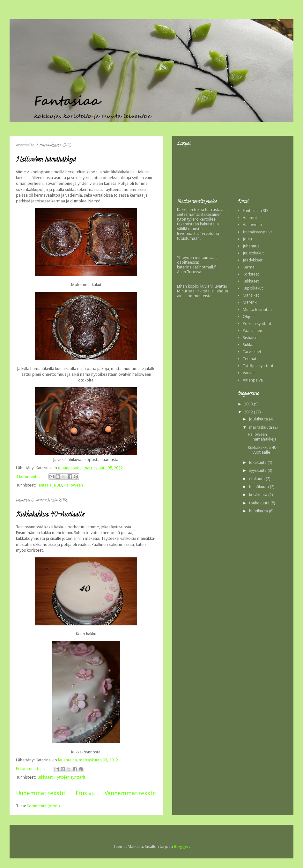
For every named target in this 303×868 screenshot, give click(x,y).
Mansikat (251, 295)
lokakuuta (258, 462)
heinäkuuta (259, 487)
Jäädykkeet (253, 260)
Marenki (250, 302)
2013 (249, 404)
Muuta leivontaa (257, 309)
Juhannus (251, 246)
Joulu (247, 239)
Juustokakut (253, 253)
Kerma (249, 267)
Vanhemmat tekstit (130, 793)
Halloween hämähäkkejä (46, 160)
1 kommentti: (28, 476)
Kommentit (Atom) (43, 806)
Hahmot (250, 218)
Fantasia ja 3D (49, 485)
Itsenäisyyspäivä (258, 232)
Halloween (73, 485)
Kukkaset (45, 777)
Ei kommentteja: (31, 769)
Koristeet (251, 274)
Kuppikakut (253, 288)
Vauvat (249, 373)
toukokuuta (260, 503)
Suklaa (249, 345)
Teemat (250, 359)
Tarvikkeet (252, 352)
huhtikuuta (259, 511)
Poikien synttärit (257, 324)
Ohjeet (249, 317)
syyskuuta (258, 470)
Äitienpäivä (253, 380)
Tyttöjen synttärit (70, 777)
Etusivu (85, 793)
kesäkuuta (259, 495)
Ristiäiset (251, 338)
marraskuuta (261, 427)
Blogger (181, 846)
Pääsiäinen (252, 331)
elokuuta (257, 479)
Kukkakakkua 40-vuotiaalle (50, 515)
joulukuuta (259, 419)
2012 (249, 412)
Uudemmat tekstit (41, 793)
